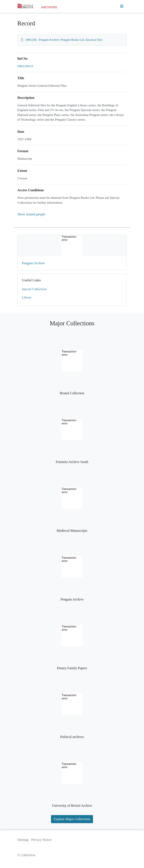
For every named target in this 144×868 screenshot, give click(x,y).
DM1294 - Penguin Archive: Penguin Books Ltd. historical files (64, 40)
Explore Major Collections (72, 819)
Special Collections (34, 289)
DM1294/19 (25, 66)
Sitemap (23, 840)
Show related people (31, 214)
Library (27, 297)
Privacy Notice (41, 840)
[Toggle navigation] (122, 6)
